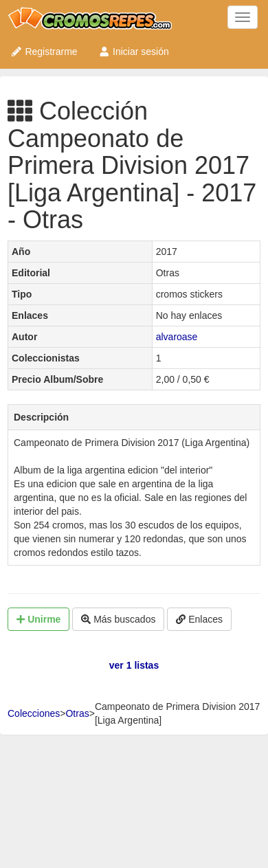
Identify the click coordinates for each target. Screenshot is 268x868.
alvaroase (177, 337)
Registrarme (44, 52)
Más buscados (118, 619)
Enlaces (199, 619)
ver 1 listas (134, 665)
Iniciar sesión (134, 52)
